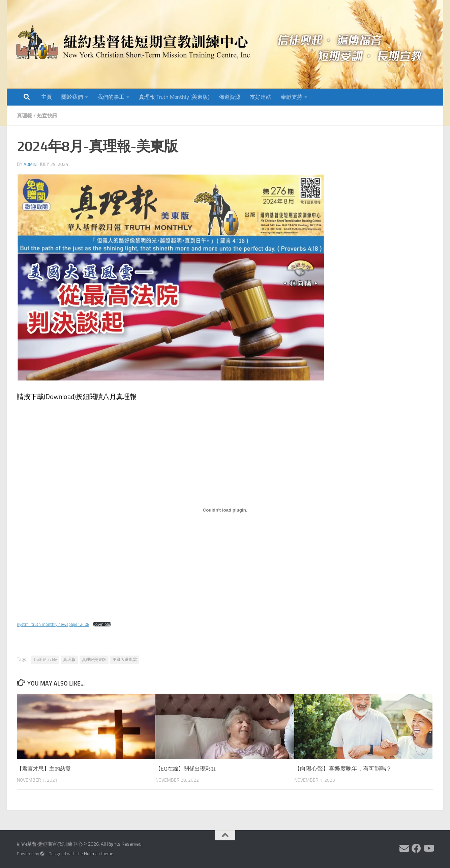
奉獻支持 (292, 97)
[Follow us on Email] (404, 848)
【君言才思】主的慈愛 (46, 769)
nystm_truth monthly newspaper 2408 (56, 624)
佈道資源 (230, 97)
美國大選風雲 (125, 660)
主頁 (47, 97)
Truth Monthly (45, 660)
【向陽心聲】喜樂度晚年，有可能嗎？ (343, 769)
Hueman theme (99, 854)
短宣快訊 (49, 115)
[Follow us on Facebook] (416, 848)
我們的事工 (111, 97)
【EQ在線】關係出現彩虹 (187, 769)
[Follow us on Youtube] (428, 848)
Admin (31, 164)
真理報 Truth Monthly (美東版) (174, 97)
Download (108, 624)
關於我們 (72, 97)
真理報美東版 (94, 660)
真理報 (25, 115)
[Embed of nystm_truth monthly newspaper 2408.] (225, 510)
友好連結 (261, 97)
